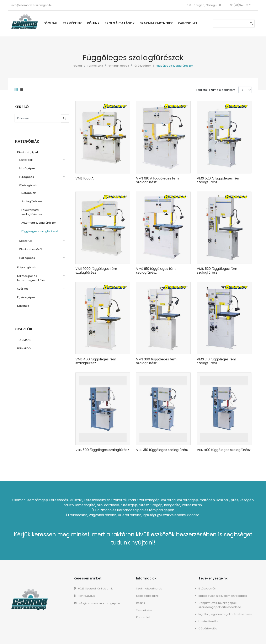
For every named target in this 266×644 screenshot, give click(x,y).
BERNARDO (24, 344)
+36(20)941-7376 (240, 5)
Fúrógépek (26, 176)
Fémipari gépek (118, 66)
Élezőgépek (27, 253)
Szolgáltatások (121, 23)
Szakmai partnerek (158, 23)
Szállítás (22, 284)
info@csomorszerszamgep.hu (32, 5)
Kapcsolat (189, 23)
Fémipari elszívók (30, 245)
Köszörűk (25, 236)
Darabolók (28, 192)
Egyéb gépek (26, 293)
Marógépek (27, 168)
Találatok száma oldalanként (216, 90)
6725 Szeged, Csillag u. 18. (93, 589)
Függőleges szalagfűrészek (39, 227)
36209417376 (84, 596)
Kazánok (23, 301)
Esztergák (25, 159)
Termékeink (74, 23)
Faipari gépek (26, 263)
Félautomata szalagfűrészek (40, 210)
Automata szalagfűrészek (38, 218)
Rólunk (95, 23)
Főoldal (52, 23)
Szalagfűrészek (31, 201)
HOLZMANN (24, 336)
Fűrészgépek (142, 66)
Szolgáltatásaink (147, 596)
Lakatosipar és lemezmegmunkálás (31, 273)
